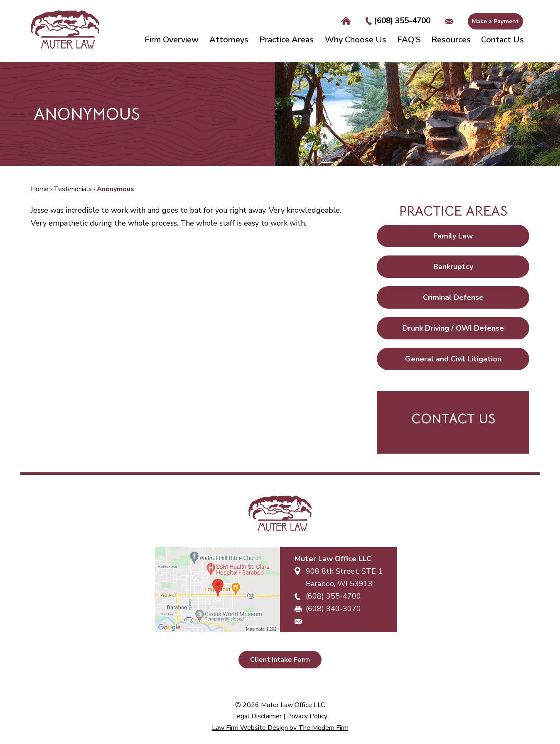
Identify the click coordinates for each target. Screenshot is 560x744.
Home (346, 21)
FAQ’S (409, 40)
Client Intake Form (280, 660)
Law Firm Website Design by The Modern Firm (280, 728)
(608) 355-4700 (402, 21)
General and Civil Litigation (453, 359)
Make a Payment (495, 21)
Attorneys (229, 40)
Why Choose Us (356, 40)
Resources (451, 40)
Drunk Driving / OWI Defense (453, 328)
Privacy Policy (307, 716)
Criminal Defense (453, 297)
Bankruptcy (453, 267)
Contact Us (502, 40)
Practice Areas (286, 40)
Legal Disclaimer (257, 716)
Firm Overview (172, 40)
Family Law (453, 236)
